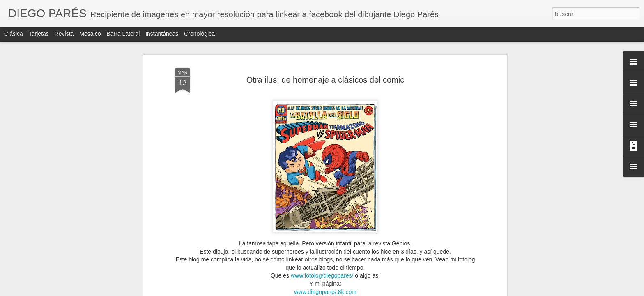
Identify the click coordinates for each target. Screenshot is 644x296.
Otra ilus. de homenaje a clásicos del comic (325, 80)
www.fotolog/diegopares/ (322, 275)
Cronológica (199, 34)
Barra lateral (123, 34)
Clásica (14, 34)
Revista (64, 34)
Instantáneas (162, 34)
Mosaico (90, 34)
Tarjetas (39, 34)
